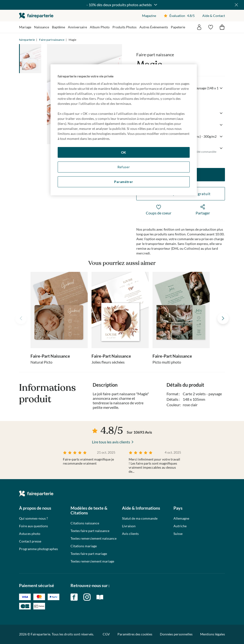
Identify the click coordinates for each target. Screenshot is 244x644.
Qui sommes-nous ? (33, 518)
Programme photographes (38, 549)
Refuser (124, 167)
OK (124, 152)
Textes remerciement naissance (94, 538)
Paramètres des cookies (135, 634)
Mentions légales (213, 634)
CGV (106, 634)
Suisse (178, 534)
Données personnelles (176, 634)
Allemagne (181, 518)
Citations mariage (84, 546)
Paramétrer (124, 182)
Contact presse (30, 541)
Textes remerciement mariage (92, 561)
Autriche (180, 526)
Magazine (149, 16)
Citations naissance (85, 523)
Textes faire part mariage (89, 554)
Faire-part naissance (52, 40)
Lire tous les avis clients (111, 442)
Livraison (129, 526)
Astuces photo (30, 534)
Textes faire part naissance (90, 531)
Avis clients (130, 534)
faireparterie (36, 16)
